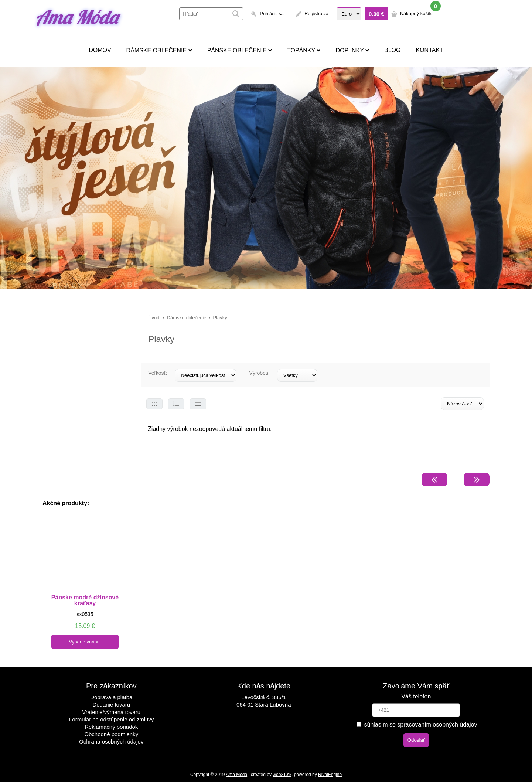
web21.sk (282, 775)
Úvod (154, 318)
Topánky (304, 50)
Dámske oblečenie (159, 50)
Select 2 (176, 404)
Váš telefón (416, 696)
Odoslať (416, 740)
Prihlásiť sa (272, 13)
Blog (392, 50)
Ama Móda (76, 17)
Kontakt (429, 50)
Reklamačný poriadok (111, 727)
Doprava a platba (111, 697)
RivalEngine (330, 775)
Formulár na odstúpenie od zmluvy (111, 719)
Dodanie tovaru (111, 705)
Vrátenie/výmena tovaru (111, 712)
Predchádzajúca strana (434, 480)
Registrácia (316, 13)
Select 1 (154, 404)
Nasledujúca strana (477, 480)
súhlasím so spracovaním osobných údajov (417, 725)
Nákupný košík (416, 13)
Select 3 (198, 404)
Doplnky (352, 50)
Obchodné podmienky (111, 734)
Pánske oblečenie (240, 50)
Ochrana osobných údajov (111, 742)
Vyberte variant (85, 642)
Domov (100, 50)
